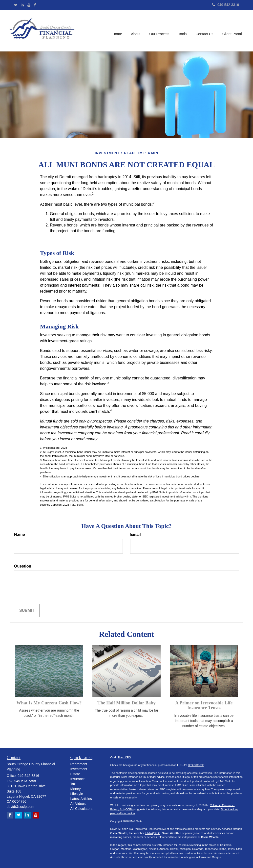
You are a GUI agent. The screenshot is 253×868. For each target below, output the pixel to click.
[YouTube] (29, 5)
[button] (137, 31)
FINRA (149, 833)
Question (23, 566)
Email (136, 534)
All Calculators (81, 809)
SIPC (157, 833)
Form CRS (124, 757)
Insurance (78, 779)
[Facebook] (35, 5)
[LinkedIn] (22, 5)
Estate (75, 774)
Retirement (79, 764)
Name (20, 534)
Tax (73, 784)
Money (76, 789)
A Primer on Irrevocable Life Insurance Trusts (204, 705)
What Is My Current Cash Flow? (49, 703)
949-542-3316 (226, 5)
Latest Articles (81, 799)
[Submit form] (27, 611)
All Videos (78, 804)
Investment (79, 769)
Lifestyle (77, 794)
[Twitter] (16, 5)
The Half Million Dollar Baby (126, 703)
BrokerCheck (196, 765)
